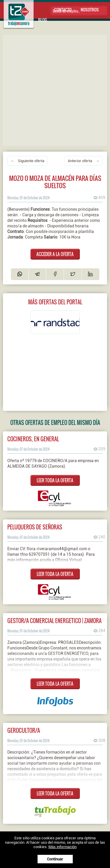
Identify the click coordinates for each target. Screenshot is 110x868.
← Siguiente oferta (27, 161)
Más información (62, 847)
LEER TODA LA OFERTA (55, 480)
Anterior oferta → (84, 161)
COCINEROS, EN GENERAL (33, 439)
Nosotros (90, 10)
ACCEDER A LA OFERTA (55, 254)
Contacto (63, 10)
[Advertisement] (55, 90)
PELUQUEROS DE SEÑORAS (35, 527)
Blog (43, 20)
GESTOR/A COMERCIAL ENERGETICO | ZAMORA (54, 621)
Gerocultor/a (24, 730)
